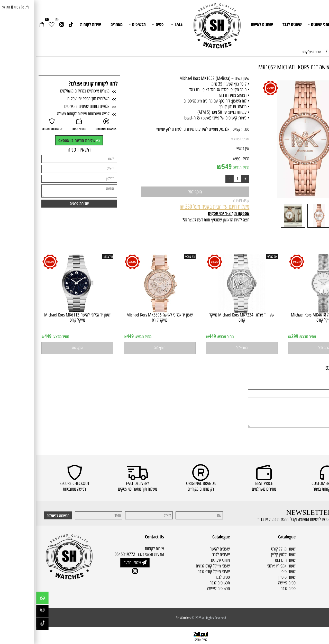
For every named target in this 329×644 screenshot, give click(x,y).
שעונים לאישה (226, 24)
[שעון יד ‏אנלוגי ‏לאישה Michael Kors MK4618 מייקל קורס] (288, 311)
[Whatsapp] (6, 599)
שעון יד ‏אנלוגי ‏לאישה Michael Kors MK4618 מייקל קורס (288, 317)
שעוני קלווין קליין (247, 555)
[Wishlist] (15, 24)
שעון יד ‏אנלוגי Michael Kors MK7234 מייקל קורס (206, 317)
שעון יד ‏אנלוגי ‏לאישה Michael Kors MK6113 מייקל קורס (41, 317)
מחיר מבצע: (204, 167)
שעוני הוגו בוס (249, 560)
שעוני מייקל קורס (247, 549)
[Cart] (5, 24)
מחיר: (209, 159)
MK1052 (200, 139)
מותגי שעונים (284, 24)
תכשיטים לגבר (184, 583)
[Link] (35, 24)
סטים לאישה (251, 583)
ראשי (309, 24)
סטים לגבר (252, 589)
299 (258, 336)
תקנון (321, 560)
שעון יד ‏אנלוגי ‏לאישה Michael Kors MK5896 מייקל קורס (123, 317)
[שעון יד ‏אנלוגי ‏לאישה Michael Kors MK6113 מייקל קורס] (41, 311)
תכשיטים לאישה (182, 589)
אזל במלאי (316, 83)
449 (176, 336)
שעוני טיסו (252, 572)
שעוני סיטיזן (251, 577)
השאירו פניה (43, 150)
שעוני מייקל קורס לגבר (178, 572)
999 (202, 159)
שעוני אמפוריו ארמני (245, 566)
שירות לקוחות (54, 24)
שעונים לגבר (256, 24)
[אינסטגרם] (25, 24)
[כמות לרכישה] (201, 179)
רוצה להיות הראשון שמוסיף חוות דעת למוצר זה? (180, 220)
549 (191, 166)
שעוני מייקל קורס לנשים (177, 566)
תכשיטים (101, 24)
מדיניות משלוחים (313, 554)
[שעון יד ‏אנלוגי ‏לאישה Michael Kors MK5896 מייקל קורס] (123, 311)
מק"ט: (209, 139)
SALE (141, 24)
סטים (122, 24)
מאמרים (80, 24)
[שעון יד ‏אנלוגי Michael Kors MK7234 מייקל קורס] (206, 311)
